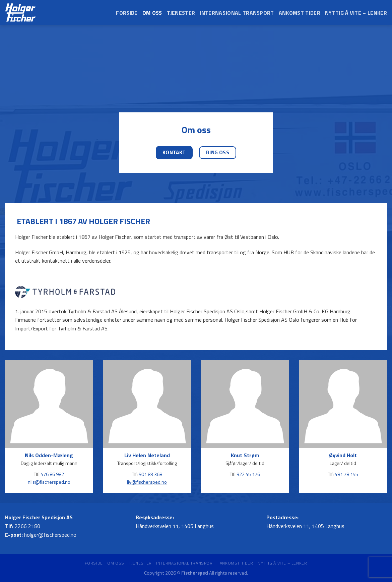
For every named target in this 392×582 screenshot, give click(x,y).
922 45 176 (248, 474)
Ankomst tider (300, 13)
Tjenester (181, 13)
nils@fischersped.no (49, 482)
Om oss (152, 13)
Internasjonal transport (237, 13)
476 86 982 (52, 474)
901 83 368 (150, 474)
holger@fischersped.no (50, 535)
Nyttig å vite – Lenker (356, 13)
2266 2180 (27, 526)
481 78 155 (346, 474)
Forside (127, 13)
